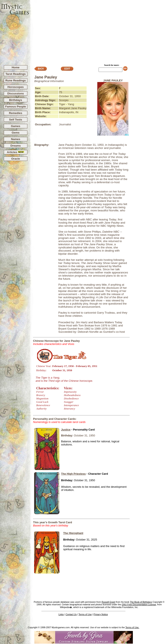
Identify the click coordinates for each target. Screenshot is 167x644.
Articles (16, 152)
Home (15, 67)
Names (16, 139)
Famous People (16, 107)
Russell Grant (108, 602)
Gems (15, 133)
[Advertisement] (98, 31)
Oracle (16, 159)
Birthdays (15, 100)
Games (16, 126)
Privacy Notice (101, 614)
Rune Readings (15, 80)
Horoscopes (15, 87)
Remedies (15, 113)
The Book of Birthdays (141, 602)
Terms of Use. (132, 627)
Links (61, 614)
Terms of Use (85, 614)
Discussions (16, 93)
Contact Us (71, 614)
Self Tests (16, 120)
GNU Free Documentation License (139, 604)
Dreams (16, 146)
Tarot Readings (16, 74)
